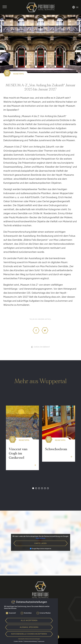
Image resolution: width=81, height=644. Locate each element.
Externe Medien (44, 613)
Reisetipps (19, 74)
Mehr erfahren (41, 538)
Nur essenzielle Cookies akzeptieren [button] (29, 634)
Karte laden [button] (40, 543)
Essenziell (11, 613)
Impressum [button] (41, 641)
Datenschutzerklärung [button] (31, 641)
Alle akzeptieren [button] (29, 620)
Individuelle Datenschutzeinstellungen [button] (29, 639)
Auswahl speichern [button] (29, 627)
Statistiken (26, 613)
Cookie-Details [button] (18, 641)
